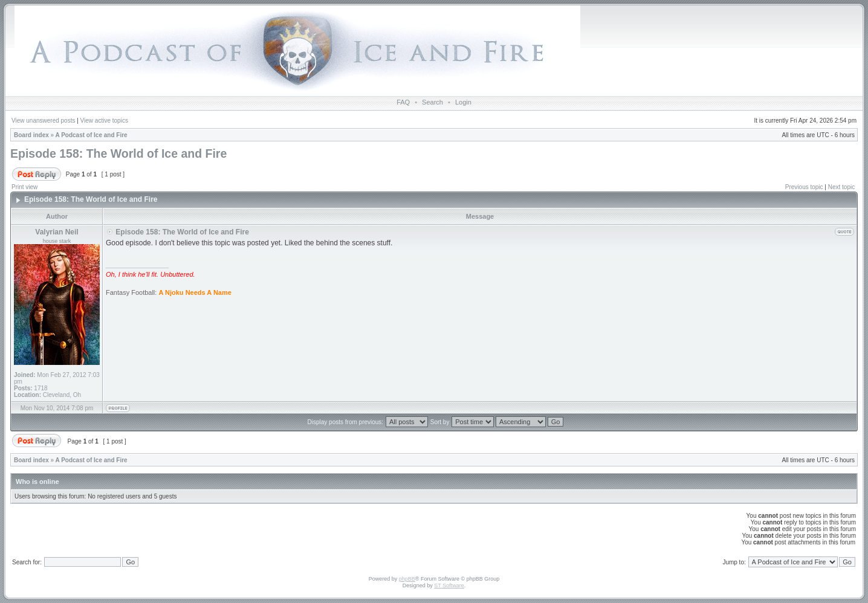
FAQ (403, 102)
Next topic (841, 187)
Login (463, 102)
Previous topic (804, 187)
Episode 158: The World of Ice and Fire (118, 153)
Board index (31, 135)
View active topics (104, 121)
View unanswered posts (43, 121)
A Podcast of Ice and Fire (92, 135)
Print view (24, 187)
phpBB (407, 579)
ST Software (449, 585)
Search (432, 102)
